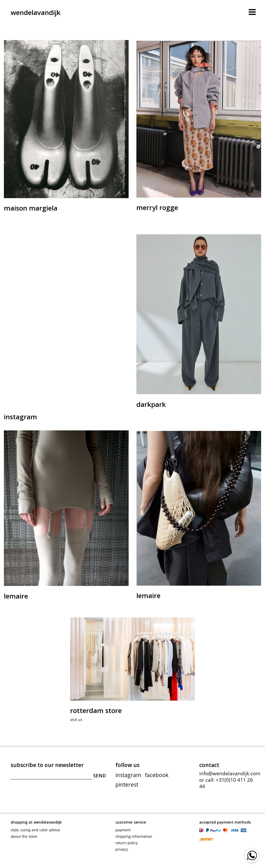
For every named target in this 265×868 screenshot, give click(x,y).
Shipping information (134, 836)
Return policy (127, 843)
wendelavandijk (36, 12)
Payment (123, 830)
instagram (128, 775)
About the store (24, 836)
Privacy (122, 849)
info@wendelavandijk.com (230, 773)
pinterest (127, 785)
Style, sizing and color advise (35, 830)
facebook (157, 775)
